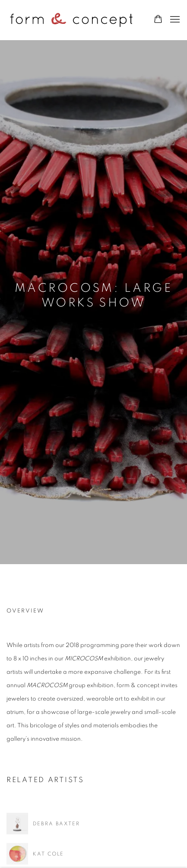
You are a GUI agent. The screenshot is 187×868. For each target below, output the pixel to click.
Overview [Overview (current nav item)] (25, 611)
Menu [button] (174, 20)
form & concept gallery (71, 20)
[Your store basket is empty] (158, 20)
